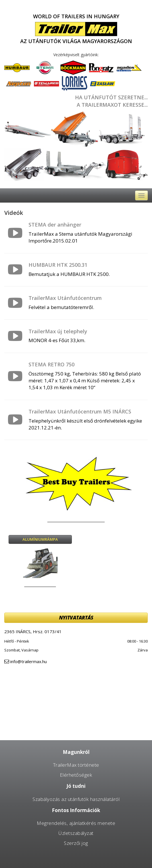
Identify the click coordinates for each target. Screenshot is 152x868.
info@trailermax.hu (29, 661)
